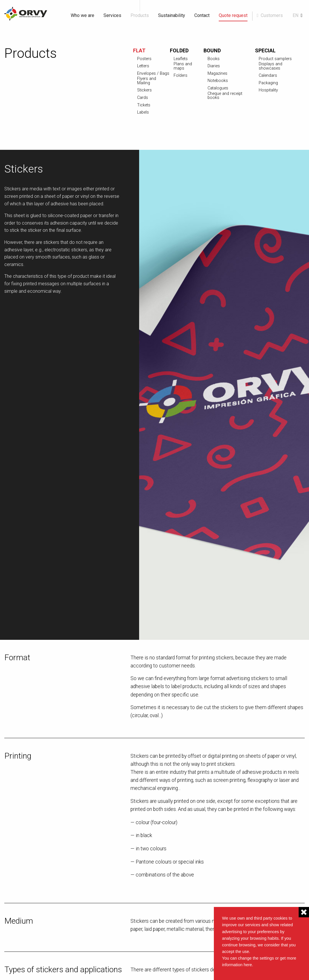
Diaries (214, 66)
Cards (143, 98)
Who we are (82, 15)
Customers (272, 15)
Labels (143, 112)
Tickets (144, 105)
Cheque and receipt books (225, 96)
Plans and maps (183, 66)
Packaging (268, 83)
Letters (143, 66)
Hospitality (268, 90)
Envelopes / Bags (153, 74)
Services (112, 15)
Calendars (268, 76)
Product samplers (275, 59)
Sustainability (172, 15)
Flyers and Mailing (147, 81)
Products (140, 15)
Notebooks (218, 81)
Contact (202, 15)
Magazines (217, 74)
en (295, 15)
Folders (181, 76)
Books (214, 59)
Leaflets (181, 59)
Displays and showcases (270, 66)
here (248, 965)
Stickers (144, 90)
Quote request (233, 15)
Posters (144, 59)
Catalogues (218, 88)
